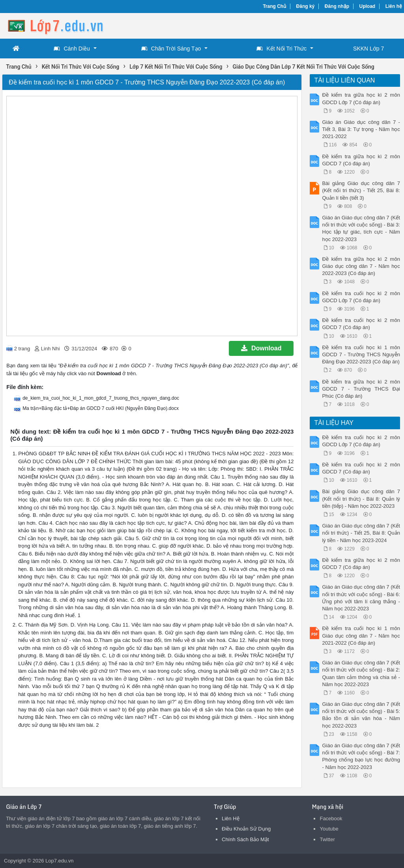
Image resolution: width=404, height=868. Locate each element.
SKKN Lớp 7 (368, 49)
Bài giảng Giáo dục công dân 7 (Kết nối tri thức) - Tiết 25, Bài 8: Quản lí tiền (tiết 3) (361, 190)
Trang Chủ (274, 6)
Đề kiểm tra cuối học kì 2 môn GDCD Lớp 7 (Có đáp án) (361, 297)
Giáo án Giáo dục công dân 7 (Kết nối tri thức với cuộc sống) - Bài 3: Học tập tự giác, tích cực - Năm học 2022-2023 (361, 228)
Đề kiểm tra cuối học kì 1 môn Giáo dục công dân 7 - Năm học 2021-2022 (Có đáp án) (361, 635)
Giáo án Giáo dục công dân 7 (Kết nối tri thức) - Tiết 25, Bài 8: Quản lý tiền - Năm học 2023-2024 (361, 533)
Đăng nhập (337, 6)
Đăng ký (306, 6)
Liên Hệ (231, 818)
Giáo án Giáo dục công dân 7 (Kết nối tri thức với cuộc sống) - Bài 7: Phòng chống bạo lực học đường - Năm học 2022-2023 (361, 756)
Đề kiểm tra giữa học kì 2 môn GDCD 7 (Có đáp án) (361, 160)
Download (261, 348)
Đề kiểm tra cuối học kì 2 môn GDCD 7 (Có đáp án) (361, 324)
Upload (368, 6)
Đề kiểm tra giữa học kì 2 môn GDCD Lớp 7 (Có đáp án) (361, 98)
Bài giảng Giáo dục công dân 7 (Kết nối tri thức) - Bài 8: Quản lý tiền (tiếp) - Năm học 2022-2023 (361, 499)
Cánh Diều (72, 49)
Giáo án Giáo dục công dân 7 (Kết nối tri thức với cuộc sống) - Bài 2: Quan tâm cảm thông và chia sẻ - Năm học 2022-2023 (361, 673)
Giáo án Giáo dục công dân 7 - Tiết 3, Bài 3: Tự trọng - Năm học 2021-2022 (361, 129)
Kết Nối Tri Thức (281, 49)
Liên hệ (394, 6)
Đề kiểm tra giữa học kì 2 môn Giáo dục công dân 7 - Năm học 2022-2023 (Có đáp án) (361, 266)
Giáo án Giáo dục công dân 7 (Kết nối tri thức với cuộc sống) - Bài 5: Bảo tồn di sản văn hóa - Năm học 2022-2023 (361, 715)
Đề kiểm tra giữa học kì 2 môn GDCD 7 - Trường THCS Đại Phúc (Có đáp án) (361, 389)
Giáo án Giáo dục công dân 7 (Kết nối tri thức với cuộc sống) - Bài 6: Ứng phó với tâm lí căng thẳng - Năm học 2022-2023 (361, 598)
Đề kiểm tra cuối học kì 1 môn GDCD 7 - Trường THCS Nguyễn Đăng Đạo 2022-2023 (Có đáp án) (361, 354)
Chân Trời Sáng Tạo (171, 49)
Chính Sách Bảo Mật (245, 839)
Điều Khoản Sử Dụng (246, 829)
